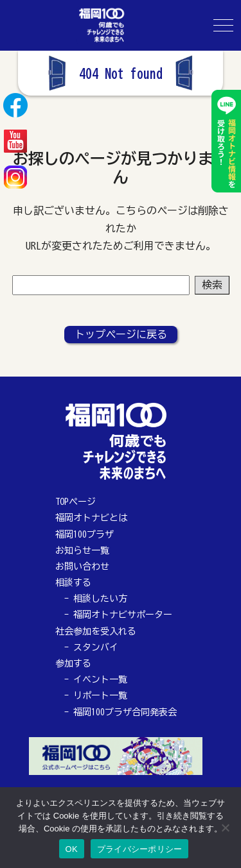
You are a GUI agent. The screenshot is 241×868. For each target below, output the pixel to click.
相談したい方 (100, 599)
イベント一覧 (100, 679)
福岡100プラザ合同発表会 (125, 712)
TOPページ (76, 502)
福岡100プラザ (85, 534)
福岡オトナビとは (91, 518)
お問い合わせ (82, 566)
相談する (73, 583)
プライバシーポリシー (140, 849)
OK (72, 849)
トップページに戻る (121, 334)
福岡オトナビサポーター (123, 615)
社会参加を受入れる (96, 631)
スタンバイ (96, 647)
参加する (73, 663)
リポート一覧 (100, 695)
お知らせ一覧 (82, 550)
